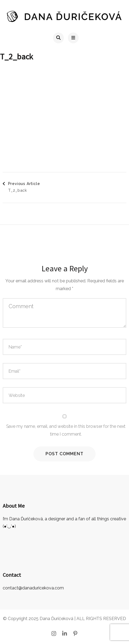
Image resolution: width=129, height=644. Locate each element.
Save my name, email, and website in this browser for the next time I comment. (66, 430)
